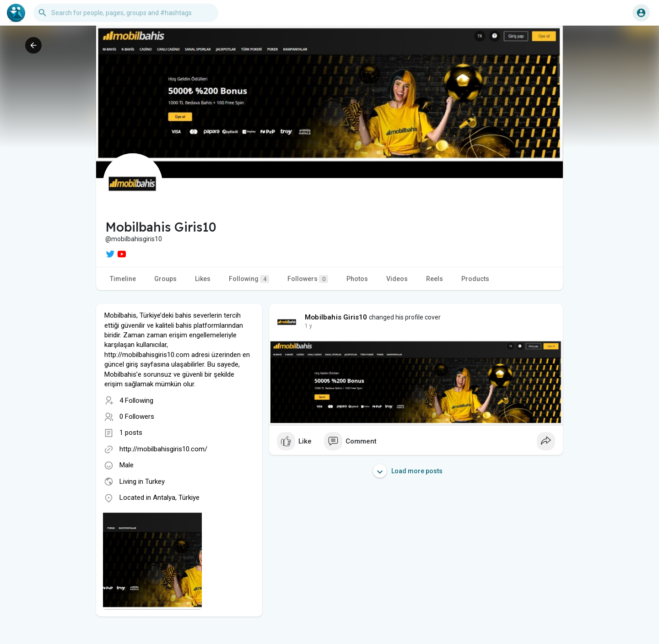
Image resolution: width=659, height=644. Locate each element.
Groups (165, 279)
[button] (126, 13)
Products (475, 279)
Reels (435, 279)
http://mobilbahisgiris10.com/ (163, 449)
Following (249, 279)
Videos (397, 279)
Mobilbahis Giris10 (336, 317)
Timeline (123, 279)
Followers (308, 279)
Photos (357, 279)
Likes (203, 279)
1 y (308, 326)
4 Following (136, 400)
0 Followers (137, 417)
